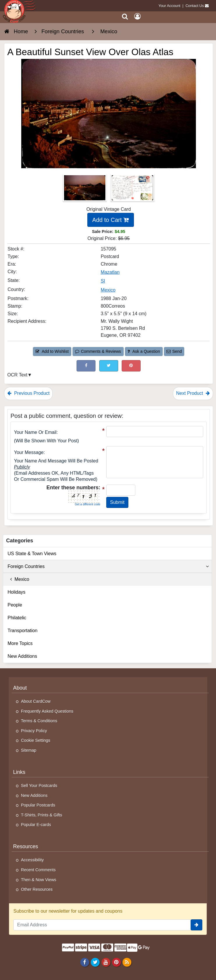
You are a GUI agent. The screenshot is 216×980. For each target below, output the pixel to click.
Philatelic (17, 618)
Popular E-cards (36, 825)
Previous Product (28, 393)
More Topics (20, 643)
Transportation (23, 631)
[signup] (196, 925)
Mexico (18, 579)
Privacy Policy (34, 731)
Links (19, 772)
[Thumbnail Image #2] (132, 190)
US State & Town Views (32, 554)
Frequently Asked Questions (47, 711)
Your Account (170, 6)
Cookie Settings (36, 740)
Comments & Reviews (98, 351)
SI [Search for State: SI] (103, 281)
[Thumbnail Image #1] (85, 190)
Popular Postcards (38, 805)
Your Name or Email (35, 432)
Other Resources (37, 889)
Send (174, 351)
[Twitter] (95, 962)
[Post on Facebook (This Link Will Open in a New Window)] (86, 366)
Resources (26, 846)
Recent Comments (38, 870)
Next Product (193, 393)
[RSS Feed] (127, 962)
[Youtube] (106, 962)
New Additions (22, 656)
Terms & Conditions (39, 721)
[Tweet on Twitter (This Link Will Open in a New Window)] (109, 366)
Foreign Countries (108, 567)
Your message (29, 452)
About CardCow (36, 701)
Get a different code (88, 504)
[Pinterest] (116, 962)
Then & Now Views (39, 880)
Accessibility (32, 860)
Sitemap (29, 750)
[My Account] (137, 16)
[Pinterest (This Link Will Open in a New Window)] (131, 366)
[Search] (125, 16)
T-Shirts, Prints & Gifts (42, 815)
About (20, 688)
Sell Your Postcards (39, 786)
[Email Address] (102, 925)
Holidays (16, 592)
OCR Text (17, 375)
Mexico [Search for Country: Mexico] (108, 290)
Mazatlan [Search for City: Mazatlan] (110, 272)
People (15, 605)
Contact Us (195, 6)
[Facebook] (85, 962)
